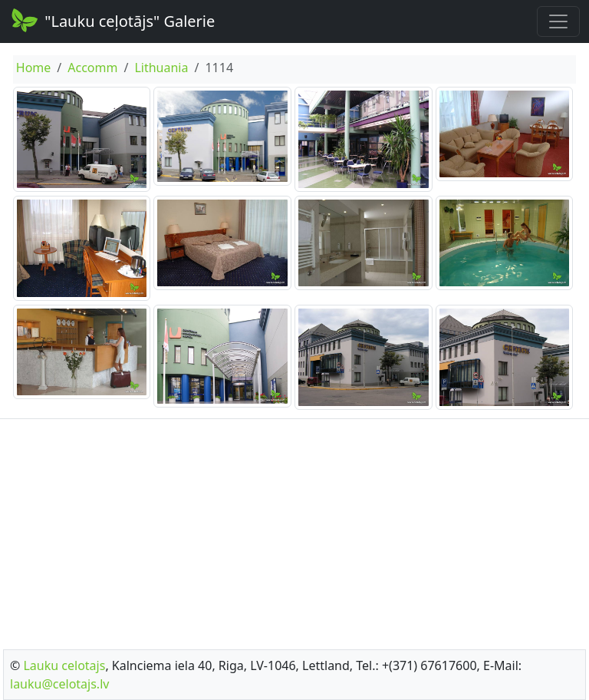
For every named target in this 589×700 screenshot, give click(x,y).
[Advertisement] (294, 530)
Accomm (92, 68)
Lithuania (161, 68)
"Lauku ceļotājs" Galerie (112, 20)
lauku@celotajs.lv (59, 684)
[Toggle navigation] (558, 21)
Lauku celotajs (64, 665)
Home (34, 68)
